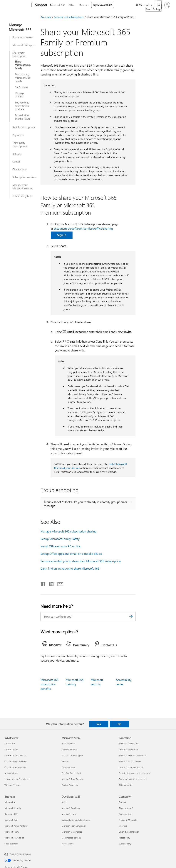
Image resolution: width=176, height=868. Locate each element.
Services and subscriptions (69, 17)
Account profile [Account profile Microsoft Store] (68, 743)
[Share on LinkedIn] (50, 583)
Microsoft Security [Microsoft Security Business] (13, 808)
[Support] (41, 5)
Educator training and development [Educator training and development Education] (135, 773)
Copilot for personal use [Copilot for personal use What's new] (15, 767)
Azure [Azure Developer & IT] (64, 802)
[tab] (53, 645)
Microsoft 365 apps (23, 45)
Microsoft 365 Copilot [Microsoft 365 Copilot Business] (14, 838)
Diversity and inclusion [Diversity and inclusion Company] (129, 832)
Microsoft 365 (58, 5)
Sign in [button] (62, 235)
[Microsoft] (17, 5)
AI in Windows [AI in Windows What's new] (11, 773)
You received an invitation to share (22, 106)
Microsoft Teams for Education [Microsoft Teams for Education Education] (133, 755)
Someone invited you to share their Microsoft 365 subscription (81, 561)
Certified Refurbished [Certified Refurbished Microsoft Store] (71, 773)
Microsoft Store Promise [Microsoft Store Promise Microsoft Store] (72, 779)
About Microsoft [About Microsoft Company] (126, 808)
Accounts (46, 17)
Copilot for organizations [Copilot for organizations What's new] (16, 761)
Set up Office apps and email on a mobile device (71, 554)
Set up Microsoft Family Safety (60, 539)
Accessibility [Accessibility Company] (124, 838)
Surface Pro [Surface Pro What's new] (10, 743)
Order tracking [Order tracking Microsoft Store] (68, 767)
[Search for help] (158, 5)
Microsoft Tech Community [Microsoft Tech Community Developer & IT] (74, 826)
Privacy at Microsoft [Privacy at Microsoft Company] (128, 820)
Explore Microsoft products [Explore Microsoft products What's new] (16, 779)
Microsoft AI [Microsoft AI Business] (10, 802)
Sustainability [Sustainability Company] (125, 844)
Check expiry (20, 169)
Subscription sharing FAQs (22, 117)
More (83, 5)
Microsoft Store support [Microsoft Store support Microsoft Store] (72, 755)
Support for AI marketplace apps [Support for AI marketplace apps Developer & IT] (76, 820)
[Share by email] (59, 583)
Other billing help (22, 196)
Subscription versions (24, 177)
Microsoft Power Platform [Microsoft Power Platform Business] (16, 826)
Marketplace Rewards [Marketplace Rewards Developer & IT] (71, 838)
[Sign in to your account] (167, 5)
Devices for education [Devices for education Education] (129, 749)
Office (72, 5)
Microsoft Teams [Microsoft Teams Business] (12, 832)
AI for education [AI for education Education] (126, 785)
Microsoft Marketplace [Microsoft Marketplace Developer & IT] (72, 832)
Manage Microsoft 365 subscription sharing (68, 531)
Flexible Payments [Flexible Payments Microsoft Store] (70, 785)
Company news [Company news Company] (126, 814)
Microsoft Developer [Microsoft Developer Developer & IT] (71, 808)
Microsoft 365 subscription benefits (50, 684)
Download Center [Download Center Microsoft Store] (69, 749)
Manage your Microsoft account (23, 187)
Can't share (21, 87)
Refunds (17, 154)
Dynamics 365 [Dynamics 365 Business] (11, 814)
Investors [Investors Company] (123, 826)
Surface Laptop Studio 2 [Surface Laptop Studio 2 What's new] (15, 755)
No (119, 724)
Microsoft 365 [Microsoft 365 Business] (11, 820)
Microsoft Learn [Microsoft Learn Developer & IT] (69, 814)
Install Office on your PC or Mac (61, 546)
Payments (18, 135)
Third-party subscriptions (20, 144)
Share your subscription (19, 54)
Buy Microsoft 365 (104, 5)
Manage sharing (19, 95)
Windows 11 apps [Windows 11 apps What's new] (12, 785)
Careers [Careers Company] (122, 802)
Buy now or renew (23, 37)
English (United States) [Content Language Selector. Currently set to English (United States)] (20, 854)
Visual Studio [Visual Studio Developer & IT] (68, 844)
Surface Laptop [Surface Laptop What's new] (11, 749)
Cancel (16, 162)
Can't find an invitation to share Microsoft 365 (70, 568)
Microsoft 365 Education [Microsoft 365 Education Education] (130, 761)
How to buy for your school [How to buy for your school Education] (131, 767)
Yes (99, 724)
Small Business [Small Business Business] (11, 844)
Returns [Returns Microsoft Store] (65, 761)
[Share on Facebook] (43, 583)
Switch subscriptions (24, 127)
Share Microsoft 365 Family (23, 65)
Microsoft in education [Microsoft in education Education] (129, 743)
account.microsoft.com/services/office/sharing (83, 228)
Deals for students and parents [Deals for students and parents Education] (133, 779)
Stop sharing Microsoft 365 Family (23, 78)
